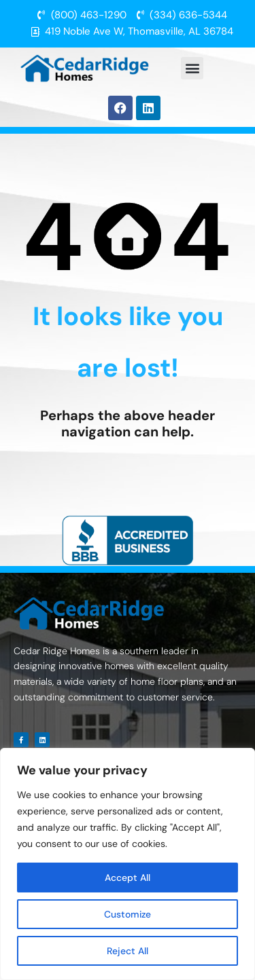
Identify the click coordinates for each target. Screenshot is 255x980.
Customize (128, 914)
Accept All (128, 878)
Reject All (128, 951)
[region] (128, 864)
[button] (192, 68)
